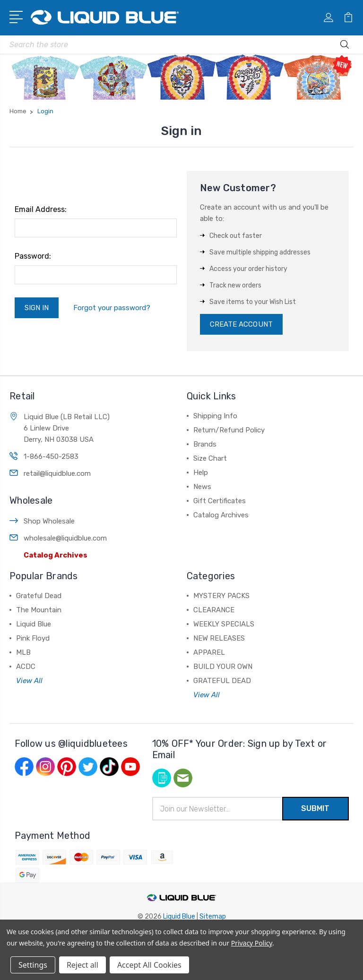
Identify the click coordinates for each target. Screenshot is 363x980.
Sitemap (213, 917)
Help (201, 473)
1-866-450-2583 (51, 456)
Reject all (82, 965)
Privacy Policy (252, 943)
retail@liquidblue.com (57, 473)
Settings (33, 965)
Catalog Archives (56, 555)
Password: (33, 256)
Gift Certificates (220, 501)
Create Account (241, 324)
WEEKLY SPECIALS (224, 624)
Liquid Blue (34, 624)
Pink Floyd (33, 638)
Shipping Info (215, 416)
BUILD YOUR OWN (223, 667)
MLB (23, 652)
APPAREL (209, 652)
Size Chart (210, 458)
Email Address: (41, 209)
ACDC (26, 667)
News (202, 487)
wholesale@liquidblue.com (65, 538)
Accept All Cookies (149, 965)
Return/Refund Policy (229, 430)
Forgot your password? (112, 308)
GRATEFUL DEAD (222, 681)
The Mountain (39, 610)
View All (29, 681)
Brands (205, 444)
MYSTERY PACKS (221, 596)
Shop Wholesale (49, 521)
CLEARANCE (214, 610)
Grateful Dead (39, 596)
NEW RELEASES (219, 638)
